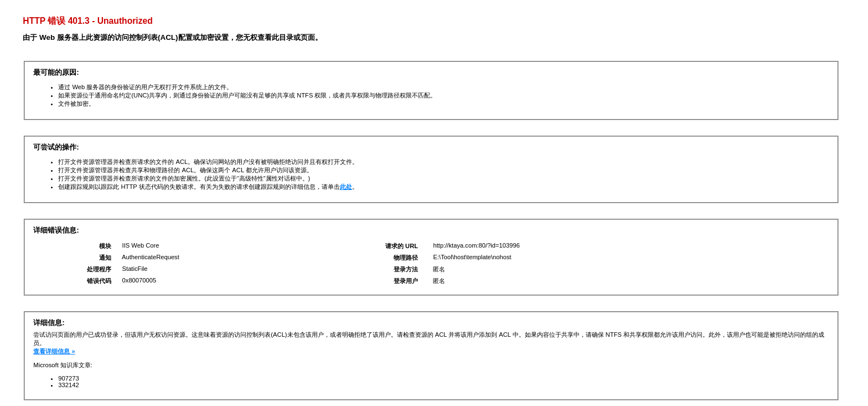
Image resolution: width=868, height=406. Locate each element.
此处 (346, 187)
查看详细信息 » (54, 351)
